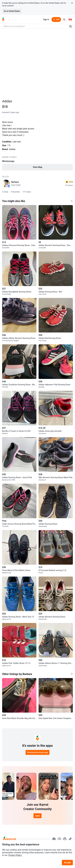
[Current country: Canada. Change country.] (70, 19)
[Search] (70, 26)
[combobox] (35, 26)
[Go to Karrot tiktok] (70, 839)
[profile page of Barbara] (6, 183)
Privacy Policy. (15, 855)
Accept (67, 863)
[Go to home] (3, 19)
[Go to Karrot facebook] (54, 839)
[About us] (64, 19)
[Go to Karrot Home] (10, 839)
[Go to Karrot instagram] (59, 839)
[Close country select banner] (72, 3)
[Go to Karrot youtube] (65, 839)
